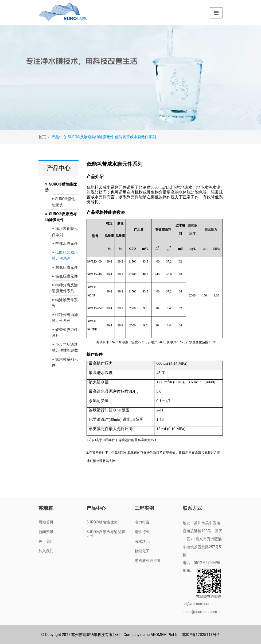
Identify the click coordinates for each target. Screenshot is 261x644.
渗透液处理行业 (148, 561)
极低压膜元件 (65, 276)
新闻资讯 (46, 532)
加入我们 (46, 551)
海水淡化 (142, 541)
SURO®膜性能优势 (102, 522)
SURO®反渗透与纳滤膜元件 (106, 534)
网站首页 (46, 522)
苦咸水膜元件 (65, 244)
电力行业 (142, 522)
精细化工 (142, 551)
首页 (42, 137)
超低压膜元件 (65, 267)
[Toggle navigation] (216, 13)
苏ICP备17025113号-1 (201, 635)
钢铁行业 (142, 532)
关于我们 (46, 541)
